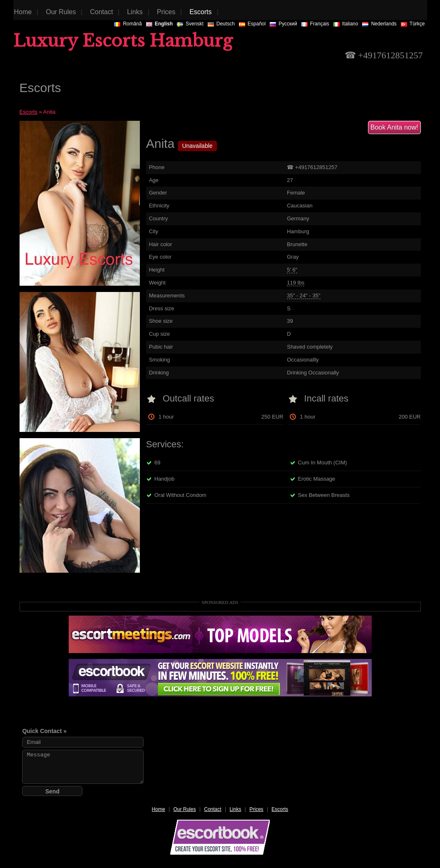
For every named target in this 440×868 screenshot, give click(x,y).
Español (252, 24)
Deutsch (221, 24)
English (159, 24)
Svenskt (190, 24)
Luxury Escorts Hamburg (123, 41)
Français (315, 24)
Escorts (29, 112)
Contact (213, 809)
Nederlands (379, 24)
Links (235, 809)
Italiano (346, 24)
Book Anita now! (394, 127)
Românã (128, 24)
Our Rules (184, 809)
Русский (283, 24)
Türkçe (413, 24)
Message (83, 767)
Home (159, 809)
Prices (256, 809)
